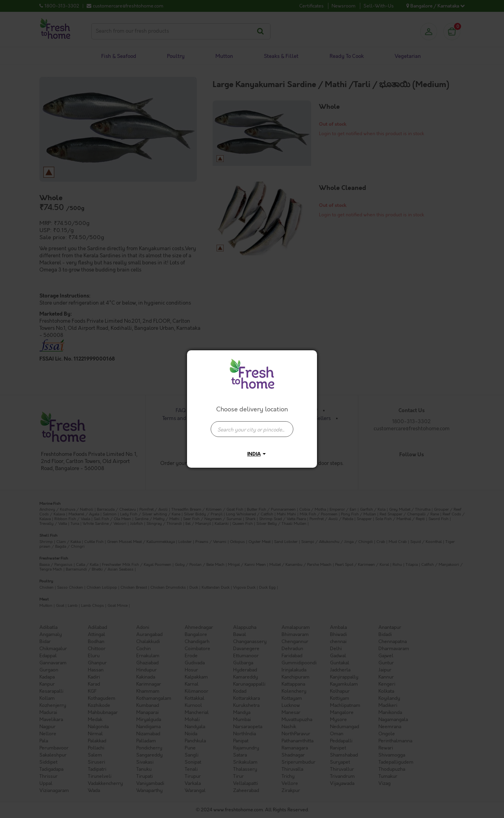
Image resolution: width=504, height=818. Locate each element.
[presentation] (252, 429)
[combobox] (252, 425)
